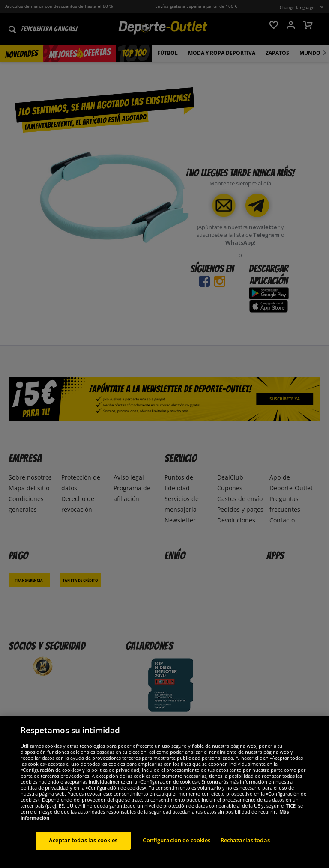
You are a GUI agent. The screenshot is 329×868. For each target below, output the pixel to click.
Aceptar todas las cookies (83, 848)
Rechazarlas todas (245, 848)
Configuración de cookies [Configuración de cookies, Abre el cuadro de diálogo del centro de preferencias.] (176, 848)
